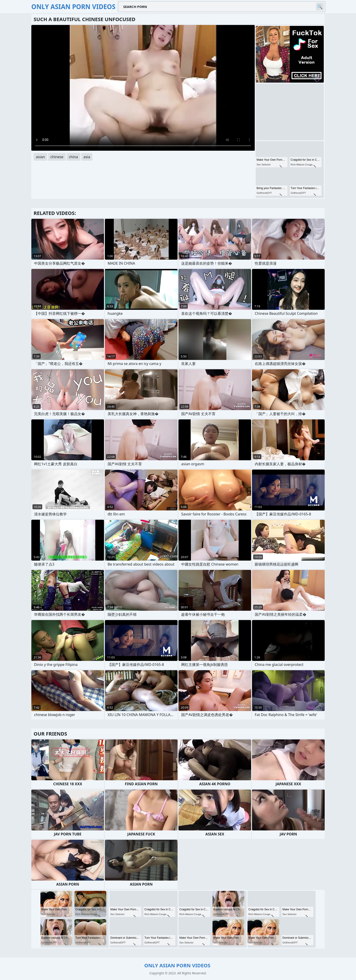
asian (40, 157)
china (73, 157)
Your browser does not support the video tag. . (143, 88)
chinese (57, 157)
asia (87, 157)
